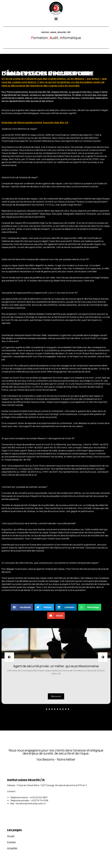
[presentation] (9, 657)
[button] (56, 19)
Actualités (12, 848)
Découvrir (56, 696)
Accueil (11, 836)
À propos (11, 842)
